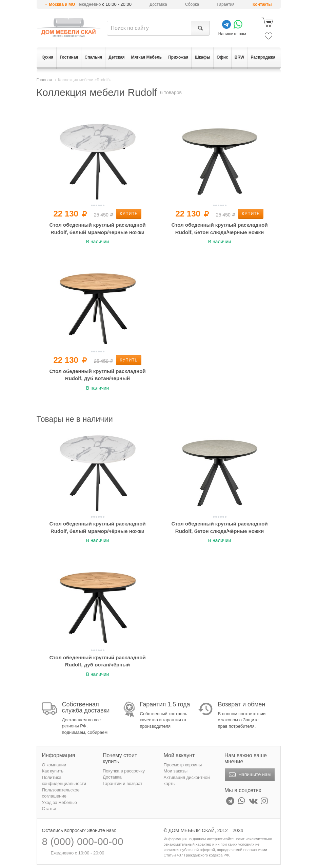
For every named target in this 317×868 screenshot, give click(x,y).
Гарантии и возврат (123, 783)
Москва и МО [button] (62, 4)
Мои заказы (176, 771)
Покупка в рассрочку (124, 771)
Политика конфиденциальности (64, 781)
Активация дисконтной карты (187, 781)
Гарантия (226, 4)
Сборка (192, 4)
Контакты (262, 4)
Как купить (53, 771)
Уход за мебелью (60, 802)
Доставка (158, 4)
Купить (129, 214)
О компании (54, 765)
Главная (44, 80)
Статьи (49, 809)
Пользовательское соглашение (61, 793)
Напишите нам (249, 775)
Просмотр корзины (183, 765)
